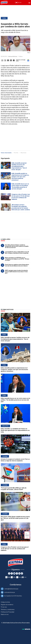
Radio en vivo (5, 614)
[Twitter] (12, 573)
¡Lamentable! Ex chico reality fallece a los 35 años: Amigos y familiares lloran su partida (17, 252)
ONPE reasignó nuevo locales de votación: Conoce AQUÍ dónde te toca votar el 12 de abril (16, 272)
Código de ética (5, 602)
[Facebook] (9, 573)
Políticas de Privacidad (7, 612)
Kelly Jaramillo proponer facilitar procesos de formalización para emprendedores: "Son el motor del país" (19, 166)
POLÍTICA (16, 153)
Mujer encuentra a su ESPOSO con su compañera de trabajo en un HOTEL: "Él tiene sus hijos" (17, 259)
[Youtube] (14, 573)
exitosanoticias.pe (10, 592)
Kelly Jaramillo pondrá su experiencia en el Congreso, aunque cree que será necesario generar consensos (20, 177)
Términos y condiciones (8, 610)
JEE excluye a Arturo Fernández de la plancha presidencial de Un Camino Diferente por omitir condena (21, 207)
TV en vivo (4, 607)
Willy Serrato (23, 153)
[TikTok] (22, 573)
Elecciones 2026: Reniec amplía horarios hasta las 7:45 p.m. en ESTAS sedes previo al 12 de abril (15, 518)
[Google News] (19, 573)
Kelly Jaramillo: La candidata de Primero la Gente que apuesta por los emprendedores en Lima (15, 430)
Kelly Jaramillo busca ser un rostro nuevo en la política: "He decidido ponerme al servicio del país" (20, 186)
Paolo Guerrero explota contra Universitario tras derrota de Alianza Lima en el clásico (17, 265)
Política (4, 18)
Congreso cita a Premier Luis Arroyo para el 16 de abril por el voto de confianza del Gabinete (21, 197)
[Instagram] (17, 573)
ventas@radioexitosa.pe (11, 589)
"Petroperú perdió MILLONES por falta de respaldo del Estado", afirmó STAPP (14, 489)
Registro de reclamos (7, 605)
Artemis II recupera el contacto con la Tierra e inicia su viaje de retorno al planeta (15, 460)
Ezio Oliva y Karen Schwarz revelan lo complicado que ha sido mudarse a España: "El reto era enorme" (17, 246)
